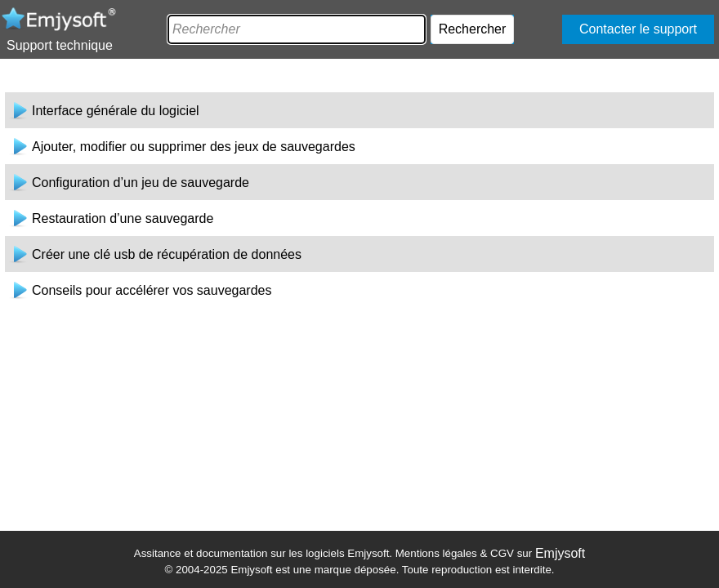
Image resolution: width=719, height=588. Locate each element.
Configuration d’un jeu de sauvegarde (141, 183)
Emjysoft (560, 553)
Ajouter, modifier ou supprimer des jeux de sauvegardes (194, 147)
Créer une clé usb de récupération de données (167, 254)
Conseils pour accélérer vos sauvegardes (152, 290)
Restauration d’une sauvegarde (123, 218)
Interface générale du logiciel (116, 111)
